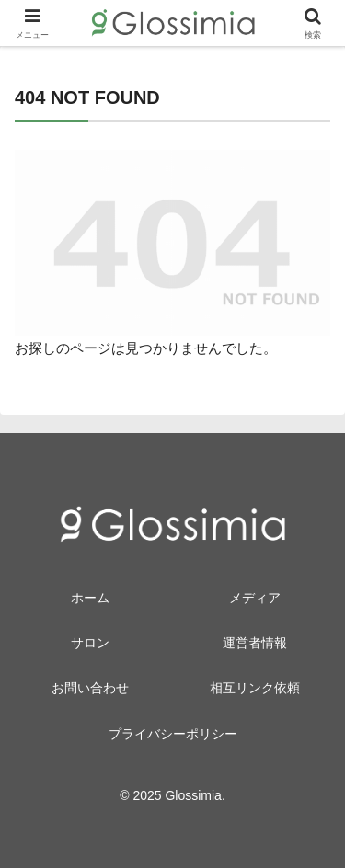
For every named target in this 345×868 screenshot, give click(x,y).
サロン (90, 643)
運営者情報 (255, 643)
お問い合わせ (90, 688)
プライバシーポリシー (173, 734)
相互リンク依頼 (255, 688)
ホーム (90, 598)
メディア (255, 598)
